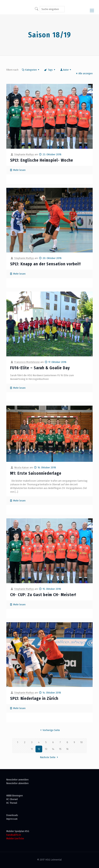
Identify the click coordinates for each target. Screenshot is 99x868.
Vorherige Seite (49, 730)
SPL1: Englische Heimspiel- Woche (42, 160)
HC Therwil (12, 803)
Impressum (12, 819)
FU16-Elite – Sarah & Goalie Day (40, 368)
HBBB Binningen (15, 796)
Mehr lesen (19, 170)
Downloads (12, 815)
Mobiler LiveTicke (15, 838)
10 (81, 742)
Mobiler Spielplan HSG (18, 831)
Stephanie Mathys (24, 154)
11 (32, 749)
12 (39, 749)
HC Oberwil (12, 799)
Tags (50, 70)
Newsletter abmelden (17, 783)
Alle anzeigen (84, 73)
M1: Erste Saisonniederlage (36, 473)
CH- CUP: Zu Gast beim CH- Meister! (43, 595)
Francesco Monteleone (27, 362)
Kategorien (31, 70)
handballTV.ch (14, 835)
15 (60, 749)
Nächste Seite (49, 757)
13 (46, 749)
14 (53, 749)
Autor (66, 70)
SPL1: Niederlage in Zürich (34, 698)
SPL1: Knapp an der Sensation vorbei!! (45, 264)
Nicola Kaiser (22, 467)
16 (67, 749)
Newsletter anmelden (17, 780)
